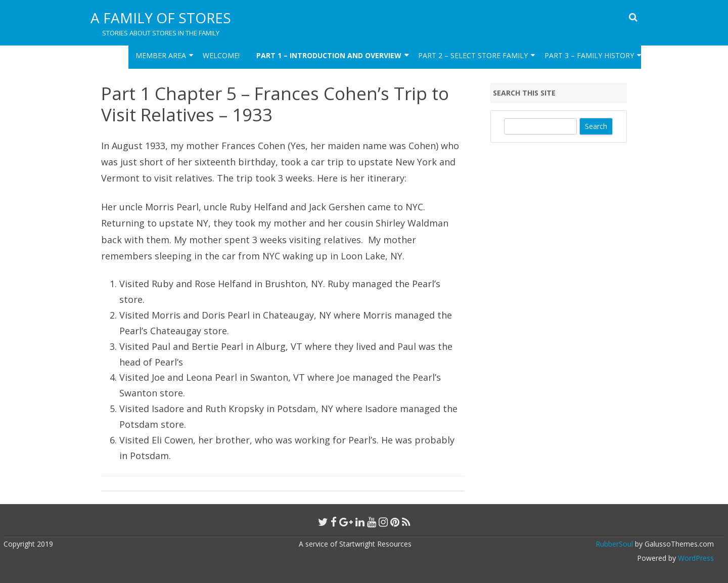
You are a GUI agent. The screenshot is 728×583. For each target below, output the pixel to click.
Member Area (161, 55)
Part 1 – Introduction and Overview (329, 55)
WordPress (695, 558)
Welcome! (221, 55)
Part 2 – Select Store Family (473, 55)
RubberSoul (614, 544)
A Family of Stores (161, 18)
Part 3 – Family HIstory (589, 55)
